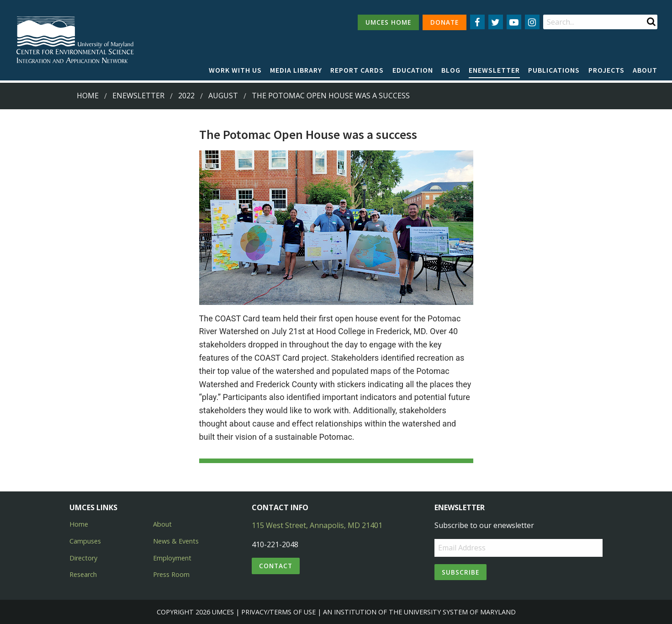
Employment (172, 558)
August (223, 96)
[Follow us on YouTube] (514, 22)
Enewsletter (494, 70)
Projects (606, 70)
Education (413, 70)
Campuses (85, 541)
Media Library (296, 70)
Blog (451, 70)
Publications (554, 70)
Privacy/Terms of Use (278, 612)
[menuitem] (235, 70)
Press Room (171, 574)
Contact (276, 566)
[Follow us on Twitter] (496, 22)
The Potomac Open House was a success (331, 96)
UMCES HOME (388, 22)
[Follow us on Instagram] (532, 22)
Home (88, 96)
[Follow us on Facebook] (477, 22)
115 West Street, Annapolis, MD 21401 (317, 525)
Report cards (357, 70)
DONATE (444, 22)
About (645, 70)
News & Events (176, 541)
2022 (186, 96)
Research (83, 574)
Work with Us (235, 70)
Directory (83, 558)
